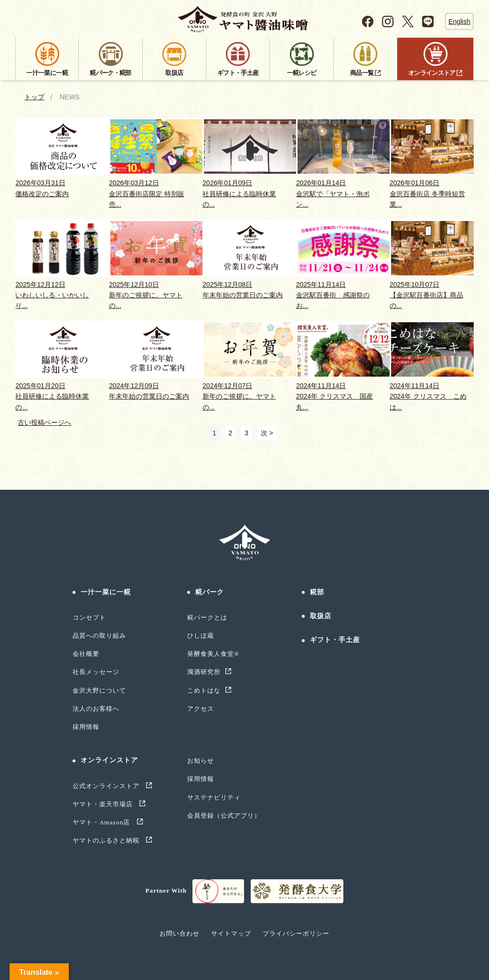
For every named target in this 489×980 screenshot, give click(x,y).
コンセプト (89, 617)
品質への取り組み (99, 636)
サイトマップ (231, 933)
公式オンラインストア (107, 786)
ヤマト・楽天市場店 (104, 804)
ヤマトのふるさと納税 (107, 840)
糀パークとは (207, 617)
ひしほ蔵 (201, 636)
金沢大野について (99, 690)
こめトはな (204, 690)
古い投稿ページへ (44, 422)
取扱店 (321, 616)
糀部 (317, 592)
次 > (267, 433)
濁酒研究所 (204, 672)
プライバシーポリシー (296, 933)
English (459, 21)
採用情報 (86, 727)
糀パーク (210, 592)
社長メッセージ (96, 672)
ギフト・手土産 (335, 640)
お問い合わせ (180, 933)
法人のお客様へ (96, 709)
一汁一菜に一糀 (106, 592)
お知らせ (201, 761)
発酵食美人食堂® (213, 654)
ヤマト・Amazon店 (102, 822)
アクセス (201, 709)
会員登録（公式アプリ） (224, 816)
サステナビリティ (214, 797)
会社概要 (86, 654)
